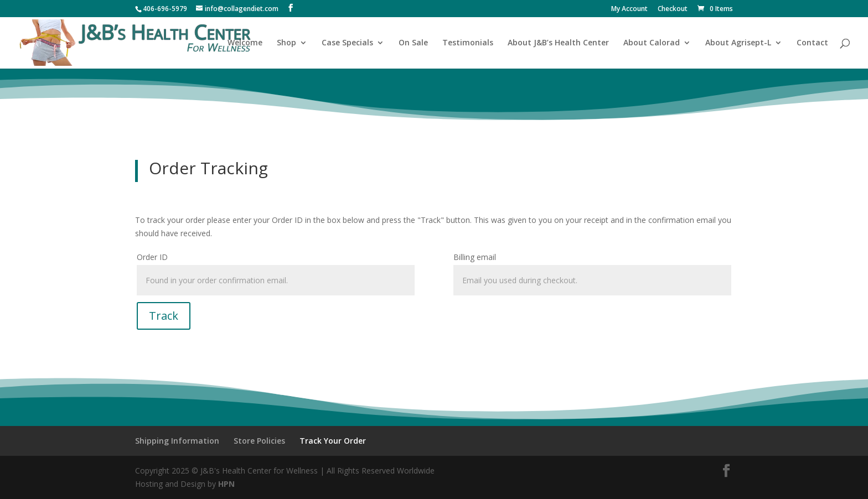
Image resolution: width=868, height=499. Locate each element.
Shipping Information (177, 441)
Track (164, 316)
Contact (812, 43)
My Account (629, 9)
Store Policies (259, 441)
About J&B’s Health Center (558, 43)
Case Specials (347, 43)
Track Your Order (333, 441)
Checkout (673, 9)
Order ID (152, 257)
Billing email (475, 257)
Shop (286, 43)
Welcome (245, 43)
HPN (226, 484)
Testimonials (468, 43)
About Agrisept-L (738, 43)
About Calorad (652, 43)
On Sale (413, 43)
